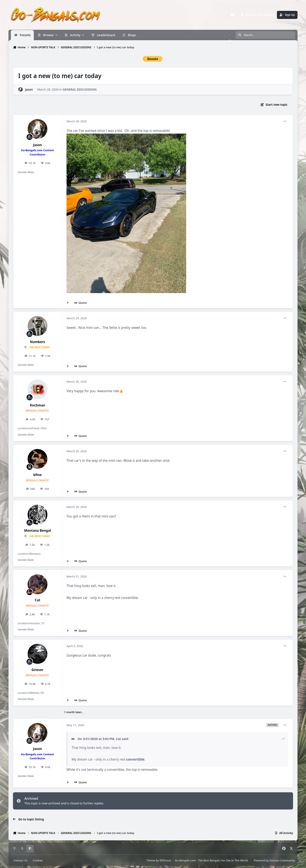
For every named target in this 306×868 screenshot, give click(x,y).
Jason (29, 89)
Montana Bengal (37, 531)
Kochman (37, 405)
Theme (151, 860)
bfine (38, 475)
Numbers (38, 342)
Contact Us (21, 860)
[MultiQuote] (68, 303)
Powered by (274, 860)
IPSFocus (165, 860)
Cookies (38, 860)
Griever (37, 670)
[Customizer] (233, 15)
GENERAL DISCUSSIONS (80, 89)
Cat (38, 600)
